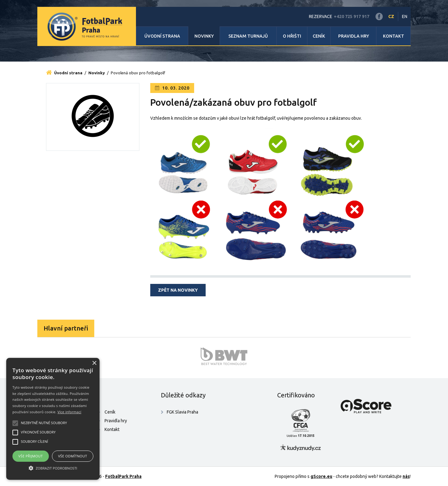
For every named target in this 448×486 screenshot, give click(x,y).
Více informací (70, 412)
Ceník (319, 36)
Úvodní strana (162, 36)
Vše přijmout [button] (30, 456)
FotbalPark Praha (123, 476)
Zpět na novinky (178, 290)
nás (406, 476)
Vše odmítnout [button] (73, 456)
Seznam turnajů (248, 36)
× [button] (94, 363)
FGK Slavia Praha (182, 412)
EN (405, 16)
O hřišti (292, 36)
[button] (53, 468)
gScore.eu (321, 476)
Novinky (204, 36)
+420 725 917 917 (352, 16)
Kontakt (394, 36)
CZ (391, 16)
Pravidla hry (354, 36)
